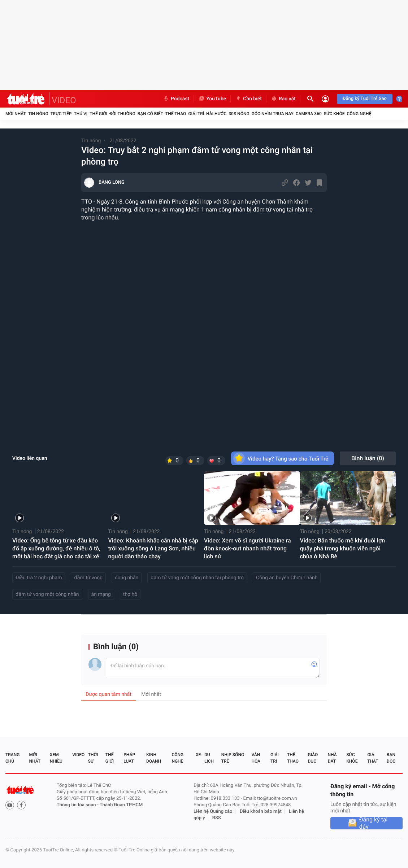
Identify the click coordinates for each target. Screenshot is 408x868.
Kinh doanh (154, 758)
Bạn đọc (391, 758)
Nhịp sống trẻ (233, 758)
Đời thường (122, 114)
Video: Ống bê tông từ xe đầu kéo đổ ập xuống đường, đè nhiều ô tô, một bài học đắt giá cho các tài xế (56, 548)
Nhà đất (332, 758)
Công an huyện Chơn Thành (287, 578)
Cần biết (248, 99)
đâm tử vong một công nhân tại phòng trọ (197, 578)
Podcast (176, 99)
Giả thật (373, 758)
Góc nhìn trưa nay (273, 114)
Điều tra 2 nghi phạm (39, 578)
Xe (198, 755)
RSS (217, 818)
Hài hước (216, 114)
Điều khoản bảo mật (261, 812)
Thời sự (93, 758)
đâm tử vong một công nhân (47, 594)
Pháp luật (129, 758)
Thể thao (176, 114)
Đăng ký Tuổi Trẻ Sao (365, 99)
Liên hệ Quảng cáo (213, 812)
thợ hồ (130, 594)
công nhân (127, 578)
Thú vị (81, 114)
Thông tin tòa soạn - (78, 805)
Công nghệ (359, 114)
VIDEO (64, 100)
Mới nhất (16, 114)
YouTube (212, 99)
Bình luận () (368, 458)
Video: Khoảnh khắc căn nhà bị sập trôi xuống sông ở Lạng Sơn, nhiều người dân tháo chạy (153, 548)
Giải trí (196, 114)
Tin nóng (38, 114)
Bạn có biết (150, 114)
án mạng (101, 594)
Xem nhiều (56, 758)
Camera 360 (309, 114)
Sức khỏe (334, 114)
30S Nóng (239, 114)
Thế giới (98, 114)
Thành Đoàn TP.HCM (121, 805)
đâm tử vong (88, 578)
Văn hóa (256, 758)
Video (78, 755)
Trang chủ (12, 758)
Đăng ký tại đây (374, 823)
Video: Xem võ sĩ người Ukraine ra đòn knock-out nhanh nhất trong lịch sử (248, 548)
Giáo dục (313, 758)
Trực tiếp (61, 114)
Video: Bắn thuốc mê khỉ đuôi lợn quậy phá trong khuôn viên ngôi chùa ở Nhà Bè (343, 548)
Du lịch (209, 758)
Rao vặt (283, 99)
